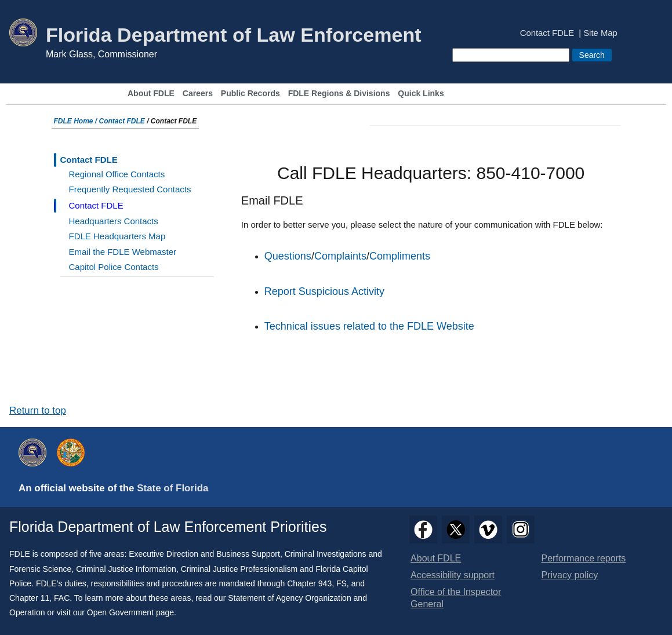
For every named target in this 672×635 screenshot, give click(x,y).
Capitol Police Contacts (114, 267)
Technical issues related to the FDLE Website (369, 326)
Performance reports (584, 558)
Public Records (250, 94)
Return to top (38, 410)
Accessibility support (453, 575)
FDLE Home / (77, 121)
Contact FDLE (547, 33)
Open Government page (130, 612)
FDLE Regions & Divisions (339, 94)
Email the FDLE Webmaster (123, 252)
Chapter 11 (29, 598)
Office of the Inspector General (456, 598)
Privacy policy (570, 575)
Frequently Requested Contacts (130, 189)
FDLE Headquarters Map (117, 236)
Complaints (340, 256)
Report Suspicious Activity (324, 291)
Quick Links (421, 94)
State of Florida (172, 488)
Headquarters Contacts (114, 221)
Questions (288, 256)
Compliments (400, 256)
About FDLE (151, 94)
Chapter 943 (309, 583)
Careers (198, 94)
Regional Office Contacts (117, 174)
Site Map (600, 33)
